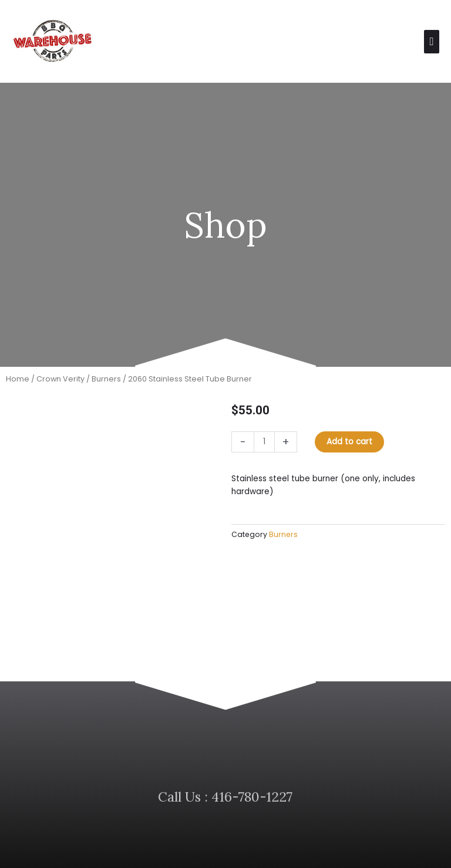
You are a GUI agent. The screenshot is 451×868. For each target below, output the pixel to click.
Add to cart (349, 449)
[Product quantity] (264, 450)
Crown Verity (60, 386)
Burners (106, 386)
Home (18, 386)
